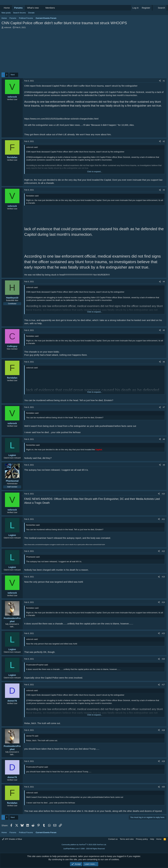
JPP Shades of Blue (12, 839)
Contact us (113, 839)
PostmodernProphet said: (37, 665)
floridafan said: (33, 196)
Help (152, 839)
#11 (163, 519)
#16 (163, 659)
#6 (164, 362)
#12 (163, 551)
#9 (164, 465)
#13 (163, 577)
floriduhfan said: (33, 445)
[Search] (160, 8)
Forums (18, 8)
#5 (164, 330)
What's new (33, 8)
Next (13, 75)
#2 (164, 141)
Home (7, 8)
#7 (164, 407)
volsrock (8, 27)
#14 (163, 602)
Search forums (19, 13)
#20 (163, 787)
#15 (163, 633)
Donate (31, 13)
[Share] (160, 81)
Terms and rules (127, 839)
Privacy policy (142, 839)
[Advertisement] (84, 51)
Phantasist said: (33, 557)
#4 (164, 282)
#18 (163, 730)
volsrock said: (32, 147)
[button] (41, 8)
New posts (6, 13)
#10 (163, 494)
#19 (163, 761)
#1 (164, 81)
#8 (164, 439)
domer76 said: (32, 736)
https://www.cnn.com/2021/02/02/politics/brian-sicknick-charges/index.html (61, 119)
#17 (163, 685)
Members (50, 8)
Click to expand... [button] (95, 172)
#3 (164, 190)
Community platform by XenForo (84, 845)
